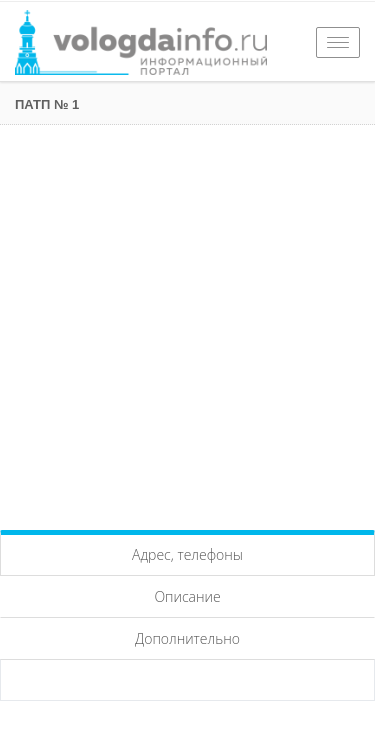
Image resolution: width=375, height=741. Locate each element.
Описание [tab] (187, 596)
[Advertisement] (187, 322)
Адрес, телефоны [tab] (187, 554)
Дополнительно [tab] (187, 638)
